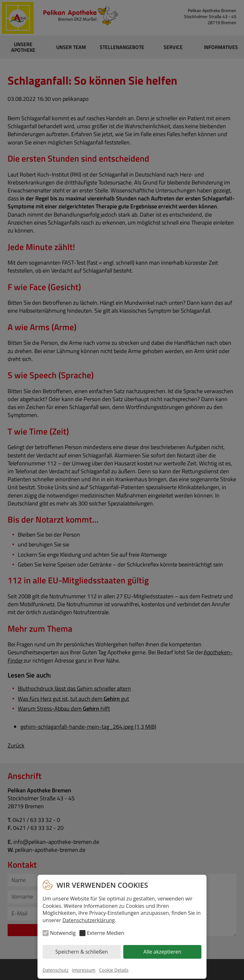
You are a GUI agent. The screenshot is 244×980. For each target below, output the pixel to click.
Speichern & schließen (81, 952)
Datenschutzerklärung (88, 920)
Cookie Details (114, 970)
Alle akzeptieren (163, 952)
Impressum (84, 970)
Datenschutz (55, 970)
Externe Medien (105, 933)
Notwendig (63, 933)
